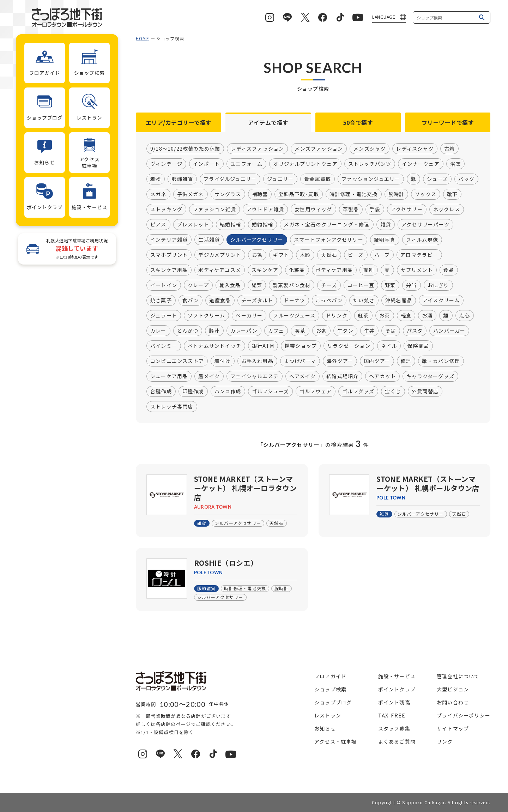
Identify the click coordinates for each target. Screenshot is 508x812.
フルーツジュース (294, 316)
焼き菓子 (161, 301)
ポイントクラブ (397, 689)
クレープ (198, 285)
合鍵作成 (161, 392)
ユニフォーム (246, 164)
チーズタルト (257, 301)
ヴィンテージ (166, 164)
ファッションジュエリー (371, 179)
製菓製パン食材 (292, 285)
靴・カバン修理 (441, 361)
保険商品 (418, 346)
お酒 (427, 316)
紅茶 (363, 316)
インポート (206, 164)
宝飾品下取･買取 (299, 194)
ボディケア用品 (334, 270)
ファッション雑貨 (214, 210)
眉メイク (209, 376)
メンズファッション (319, 149)
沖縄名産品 (399, 301)
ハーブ (382, 255)
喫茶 (300, 331)
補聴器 (260, 194)
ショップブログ (333, 702)
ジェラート (164, 316)
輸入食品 (230, 285)
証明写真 (385, 240)
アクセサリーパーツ (425, 225)
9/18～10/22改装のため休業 (185, 149)
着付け (223, 361)
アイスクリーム (441, 301)
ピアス (158, 225)
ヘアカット (382, 376)
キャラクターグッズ (430, 376)
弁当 (411, 285)
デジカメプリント (220, 255)
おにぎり (438, 285)
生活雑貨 (209, 240)
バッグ (466, 179)
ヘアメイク (303, 376)
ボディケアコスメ (220, 270)
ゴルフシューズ (270, 392)
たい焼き (364, 301)
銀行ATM (263, 346)
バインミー (164, 346)
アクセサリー (407, 210)
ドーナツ (294, 301)
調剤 (369, 270)
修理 (406, 361)
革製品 (351, 210)
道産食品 (220, 301)
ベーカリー (249, 316)
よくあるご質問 (397, 741)
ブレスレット (193, 225)
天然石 (329, 255)
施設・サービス (397, 676)
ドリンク (337, 316)
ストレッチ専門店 (172, 407)
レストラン (328, 715)
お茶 (385, 316)
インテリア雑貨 (169, 240)
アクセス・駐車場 (336, 741)
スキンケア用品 (169, 270)
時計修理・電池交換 (354, 194)
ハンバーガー (449, 331)
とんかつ (188, 331)
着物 (156, 179)
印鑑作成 (193, 392)
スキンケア (265, 270)
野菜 (390, 285)
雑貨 (386, 225)
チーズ (329, 285)
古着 (449, 149)
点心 (465, 316)
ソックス (426, 194)
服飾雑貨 (182, 179)
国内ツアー (377, 361)
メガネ (158, 194)
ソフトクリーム (206, 316)
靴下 (452, 194)
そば (391, 331)
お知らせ (325, 728)
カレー (158, 331)
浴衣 (455, 164)
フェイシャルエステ (255, 376)
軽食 (406, 316)
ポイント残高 (394, 702)
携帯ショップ (301, 346)
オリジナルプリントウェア (305, 164)
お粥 (321, 331)
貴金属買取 (317, 179)
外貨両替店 (425, 392)
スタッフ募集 (394, 728)
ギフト (281, 255)
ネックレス (447, 210)
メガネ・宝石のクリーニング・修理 (326, 225)
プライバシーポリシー (464, 715)
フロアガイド (330, 676)
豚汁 (214, 331)
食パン (191, 301)
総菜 (257, 285)
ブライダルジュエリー (230, 179)
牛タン (345, 331)
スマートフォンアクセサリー (329, 240)
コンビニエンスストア (177, 361)
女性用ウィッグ (313, 210)
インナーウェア (421, 164)
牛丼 (369, 331)
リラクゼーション (349, 346)
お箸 (257, 255)
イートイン (164, 285)
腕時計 (397, 194)
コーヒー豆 (361, 285)
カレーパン (244, 331)
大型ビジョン (453, 689)
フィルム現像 (422, 240)
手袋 (375, 210)
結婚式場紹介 (342, 376)
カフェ (276, 331)
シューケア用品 (169, 376)
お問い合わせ (453, 702)
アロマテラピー (419, 255)
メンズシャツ (370, 149)
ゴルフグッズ (358, 392)
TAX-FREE (392, 715)
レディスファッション (257, 149)
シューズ (437, 179)
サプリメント (417, 270)
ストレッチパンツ (370, 164)
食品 (449, 270)
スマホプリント (169, 255)
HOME (143, 38)
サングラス (228, 194)
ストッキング (166, 210)
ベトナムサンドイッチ (214, 346)
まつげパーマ (300, 361)
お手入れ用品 (257, 361)
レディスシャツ (415, 149)
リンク (445, 741)
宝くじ (393, 392)
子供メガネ (190, 194)
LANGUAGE (384, 17)
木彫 (305, 255)
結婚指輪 (231, 225)
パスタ (415, 331)
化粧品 (297, 270)
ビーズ (356, 255)
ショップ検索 (330, 689)
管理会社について (458, 676)
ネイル (389, 346)
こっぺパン (329, 301)
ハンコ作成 (228, 392)
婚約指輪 (263, 225)
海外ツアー (340, 361)
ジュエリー (280, 179)
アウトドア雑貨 (265, 210)
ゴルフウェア (316, 392)
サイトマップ (453, 728)
